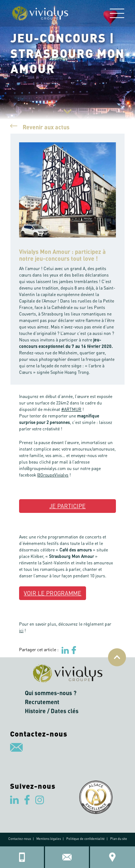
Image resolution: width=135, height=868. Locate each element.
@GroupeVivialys (53, 475)
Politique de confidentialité (85, 839)
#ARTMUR (71, 409)
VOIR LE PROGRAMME (53, 593)
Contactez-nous (20, 839)
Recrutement (42, 702)
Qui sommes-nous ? (51, 693)
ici (21, 630)
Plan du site (119, 839)
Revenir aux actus (40, 126)
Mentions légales (49, 839)
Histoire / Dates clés (52, 711)
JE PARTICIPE (67, 506)
